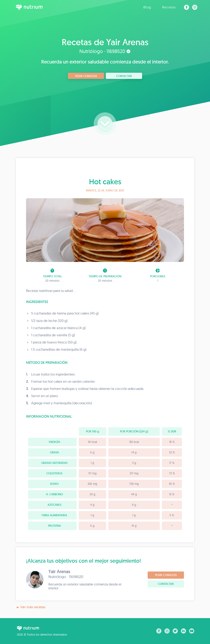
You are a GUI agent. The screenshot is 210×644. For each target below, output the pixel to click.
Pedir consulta (86, 76)
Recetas (169, 7)
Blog (147, 7)
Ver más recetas (31, 607)
